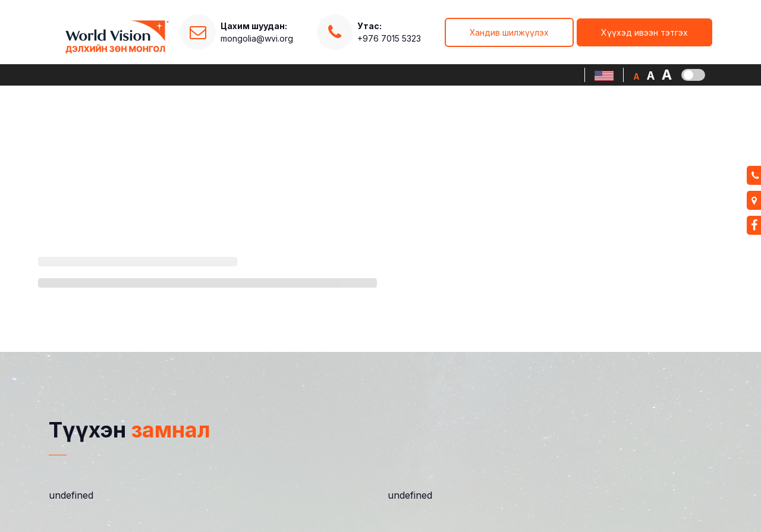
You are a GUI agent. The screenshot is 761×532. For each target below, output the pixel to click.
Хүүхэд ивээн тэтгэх (644, 32)
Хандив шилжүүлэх (509, 32)
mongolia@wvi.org (257, 38)
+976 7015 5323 (389, 32)
